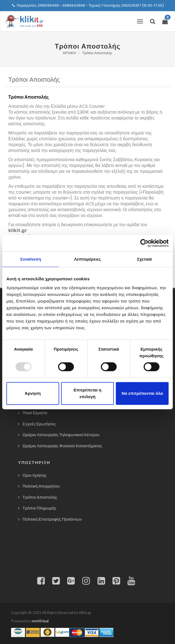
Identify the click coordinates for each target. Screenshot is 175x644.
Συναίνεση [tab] (31, 259)
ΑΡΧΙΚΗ (69, 53)
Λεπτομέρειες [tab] (88, 259)
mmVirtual (40, 621)
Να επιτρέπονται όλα (142, 393)
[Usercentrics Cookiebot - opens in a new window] (144, 243)
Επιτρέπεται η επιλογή (87, 393)
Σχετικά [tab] (144, 259)
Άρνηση (33, 393)
